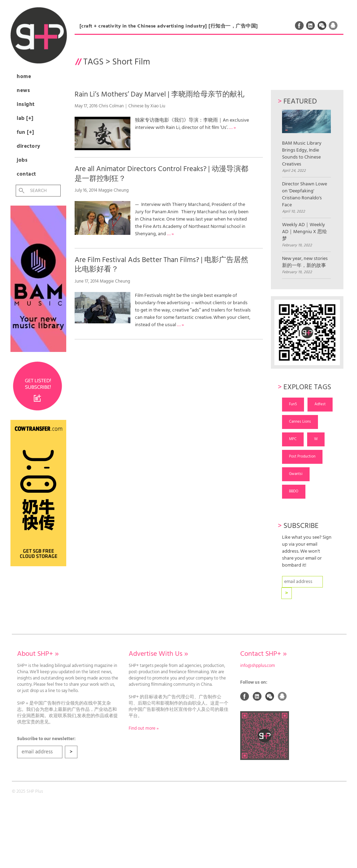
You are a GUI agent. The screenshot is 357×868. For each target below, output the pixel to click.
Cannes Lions (300, 422)
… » (233, 128)
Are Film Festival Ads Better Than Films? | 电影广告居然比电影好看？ (161, 265)
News (23, 91)
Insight (26, 105)
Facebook (299, 25)
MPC (293, 439)
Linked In (311, 25)
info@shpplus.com (258, 666)
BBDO (294, 491)
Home (24, 77)
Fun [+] (25, 132)
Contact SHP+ (263, 654)
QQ (333, 25)
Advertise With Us (158, 654)
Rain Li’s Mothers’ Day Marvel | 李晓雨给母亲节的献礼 (159, 95)
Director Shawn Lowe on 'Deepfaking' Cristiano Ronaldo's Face (305, 195)
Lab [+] (25, 118)
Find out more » (144, 729)
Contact (26, 174)
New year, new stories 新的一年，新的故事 (305, 262)
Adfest (320, 404)
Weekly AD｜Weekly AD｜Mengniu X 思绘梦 (305, 232)
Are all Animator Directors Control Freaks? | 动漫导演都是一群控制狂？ (161, 174)
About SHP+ (38, 654)
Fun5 (293, 404)
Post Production (302, 456)
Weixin (322, 25)
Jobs (22, 160)
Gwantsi (296, 474)
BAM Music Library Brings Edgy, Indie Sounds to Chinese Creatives (307, 139)
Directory (29, 146)
